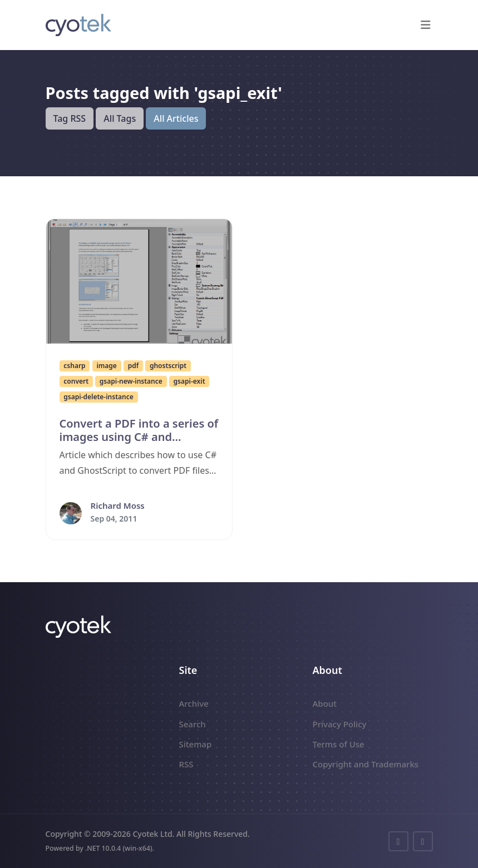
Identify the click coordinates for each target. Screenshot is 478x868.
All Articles (176, 118)
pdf (133, 366)
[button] (426, 25)
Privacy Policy (340, 724)
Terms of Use (339, 744)
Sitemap (196, 744)
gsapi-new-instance (131, 381)
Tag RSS (70, 118)
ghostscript (168, 366)
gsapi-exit (189, 381)
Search (193, 724)
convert (76, 381)
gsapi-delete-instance (98, 397)
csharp (74, 366)
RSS (186, 764)
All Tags (120, 118)
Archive (194, 703)
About (325, 703)
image (106, 366)
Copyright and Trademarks (366, 764)
